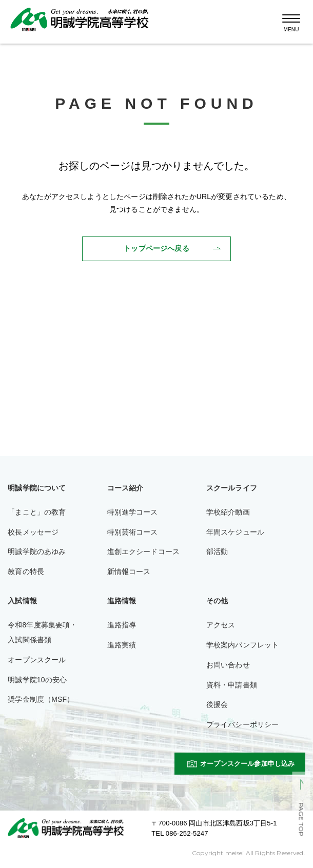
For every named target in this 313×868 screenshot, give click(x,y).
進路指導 (122, 625)
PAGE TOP (301, 820)
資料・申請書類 (232, 685)
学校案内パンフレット (243, 645)
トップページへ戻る (156, 248)
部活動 (217, 551)
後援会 (217, 704)
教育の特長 (26, 571)
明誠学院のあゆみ (37, 551)
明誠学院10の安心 (37, 680)
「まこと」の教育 (37, 512)
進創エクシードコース (144, 551)
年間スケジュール (235, 532)
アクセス (221, 625)
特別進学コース (133, 512)
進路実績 (122, 645)
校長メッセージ (33, 532)
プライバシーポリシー (243, 724)
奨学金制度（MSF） (41, 699)
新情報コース (129, 571)
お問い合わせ (228, 665)
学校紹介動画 (228, 512)
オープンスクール (37, 660)
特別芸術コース (133, 532)
